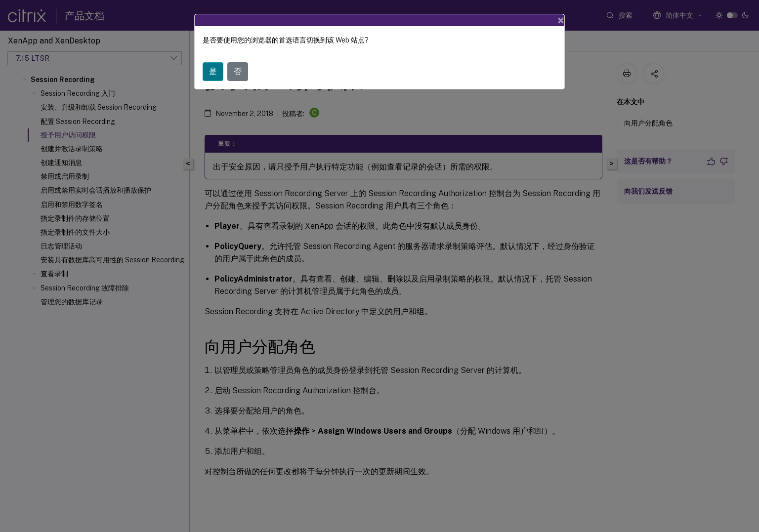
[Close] (561, 20)
